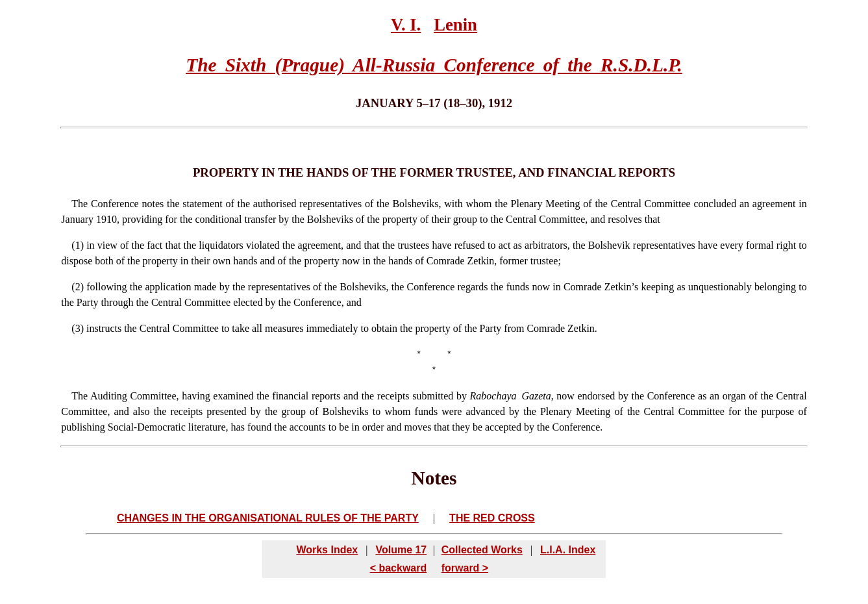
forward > (465, 568)
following (106, 287)
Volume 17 (401, 550)
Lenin (455, 25)
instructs (104, 328)
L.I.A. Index (568, 550)
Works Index (327, 550)
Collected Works (482, 550)
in (90, 245)
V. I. (406, 25)
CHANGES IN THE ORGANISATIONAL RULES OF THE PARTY (268, 518)
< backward (399, 568)
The (80, 204)
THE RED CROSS (492, 518)
